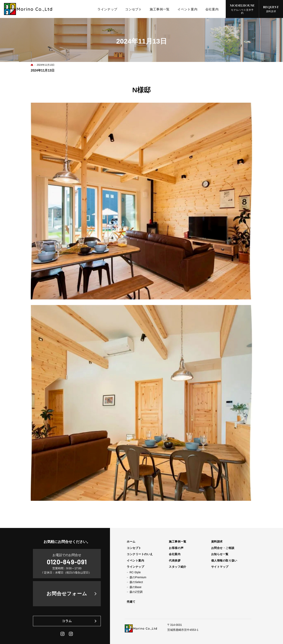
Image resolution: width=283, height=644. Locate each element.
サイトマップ (220, 567)
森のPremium (138, 577)
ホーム (131, 542)
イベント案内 (135, 561)
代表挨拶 (175, 561)
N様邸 (142, 90)
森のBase (136, 587)
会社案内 (175, 554)
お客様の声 (176, 548)
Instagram (63, 634)
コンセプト (134, 548)
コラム (67, 621)
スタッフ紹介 (178, 567)
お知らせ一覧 (220, 554)
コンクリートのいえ (140, 554)
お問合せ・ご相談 (223, 548)
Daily (71, 634)
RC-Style (135, 572)
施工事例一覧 (178, 542)
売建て (131, 602)
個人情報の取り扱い (224, 561)
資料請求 (217, 542)
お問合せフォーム (67, 594)
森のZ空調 (136, 592)
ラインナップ (135, 567)
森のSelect (136, 582)
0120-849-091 (67, 562)
